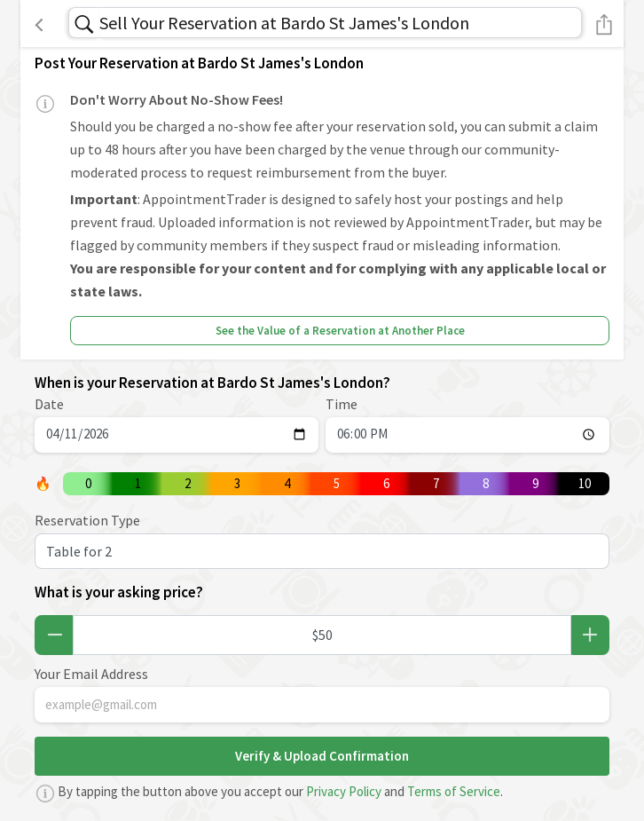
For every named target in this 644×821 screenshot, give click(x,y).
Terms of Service (454, 791)
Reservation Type (87, 520)
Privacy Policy (344, 791)
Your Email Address (91, 674)
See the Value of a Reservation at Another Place (340, 331)
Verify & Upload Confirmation (322, 756)
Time (342, 404)
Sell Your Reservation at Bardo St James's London (284, 23)
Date (49, 404)
